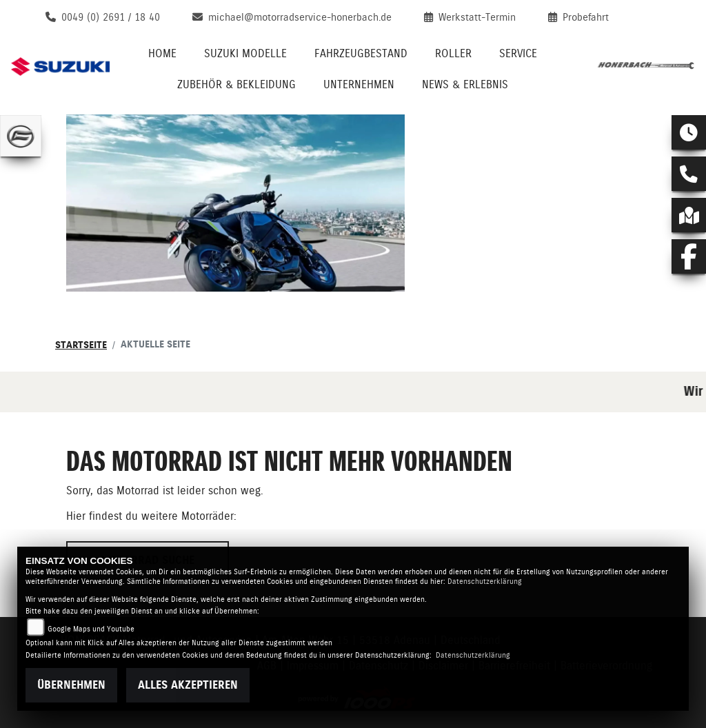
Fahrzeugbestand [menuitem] (361, 53)
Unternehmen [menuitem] (359, 84)
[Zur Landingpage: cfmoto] (21, 136)
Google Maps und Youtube (91, 629)
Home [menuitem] (162, 53)
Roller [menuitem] (453, 53)
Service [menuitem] (518, 53)
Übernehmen (71, 685)
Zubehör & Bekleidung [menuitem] (236, 84)
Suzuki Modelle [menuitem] (245, 53)
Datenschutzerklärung (485, 582)
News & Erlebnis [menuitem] (465, 84)
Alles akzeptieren (188, 685)
